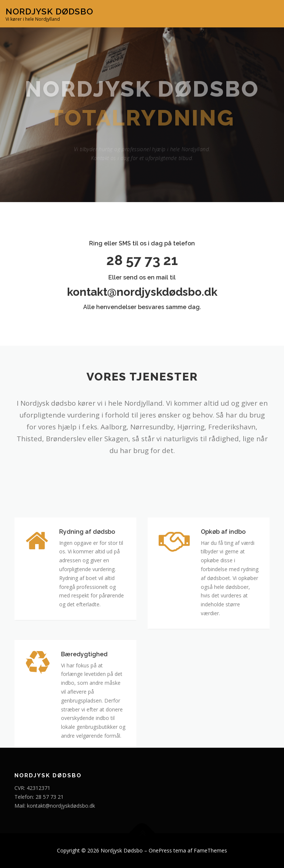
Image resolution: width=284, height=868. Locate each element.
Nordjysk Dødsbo (49, 11)
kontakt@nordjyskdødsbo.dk (142, 292)
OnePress (160, 850)
